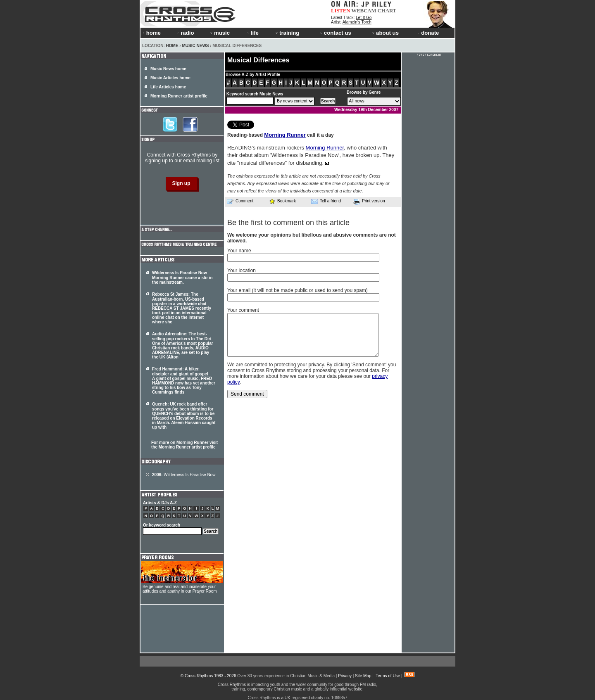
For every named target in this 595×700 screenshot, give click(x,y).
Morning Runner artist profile (179, 96)
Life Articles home (168, 87)
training (287, 33)
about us (385, 33)
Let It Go (364, 18)
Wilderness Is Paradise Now (184, 475)
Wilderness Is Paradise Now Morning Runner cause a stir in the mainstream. (182, 278)
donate (428, 33)
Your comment (243, 310)
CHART (387, 11)
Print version (369, 202)
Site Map (363, 676)
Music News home (168, 69)
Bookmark (282, 201)
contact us (336, 33)
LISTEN (341, 11)
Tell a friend (326, 201)
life (252, 33)
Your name (239, 251)
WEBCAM (364, 11)
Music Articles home (170, 78)
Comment (240, 201)
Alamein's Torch (357, 22)
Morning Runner (285, 135)
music (219, 33)
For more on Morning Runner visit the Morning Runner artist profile (184, 445)
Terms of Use (388, 676)
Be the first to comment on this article (288, 223)
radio (185, 33)
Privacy (345, 676)
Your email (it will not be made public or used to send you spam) (297, 290)
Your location (242, 271)
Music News (195, 46)
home (152, 33)
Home (172, 46)
